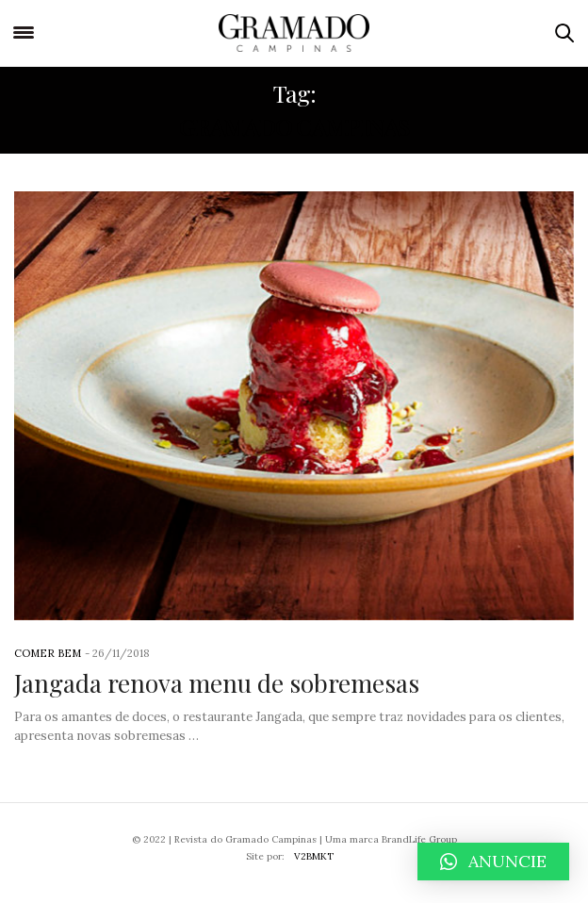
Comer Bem (48, 653)
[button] (493, 862)
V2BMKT (314, 856)
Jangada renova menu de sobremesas (217, 683)
